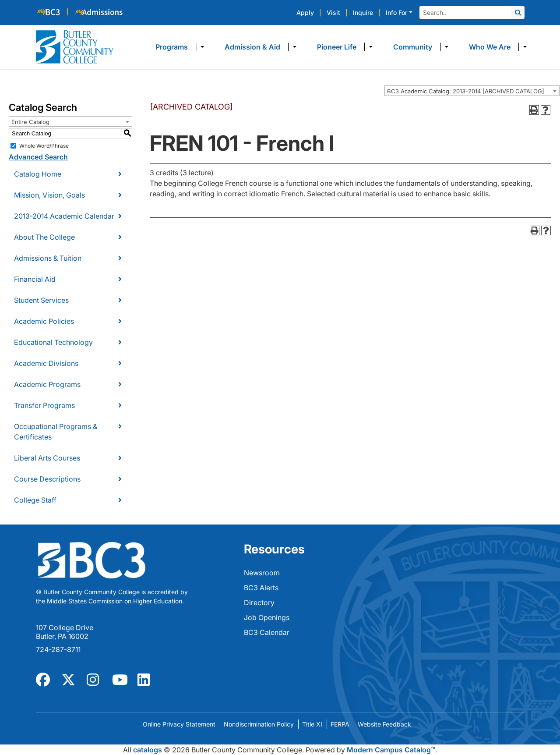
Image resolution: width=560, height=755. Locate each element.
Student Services (41, 300)
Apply (305, 12)
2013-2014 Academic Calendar (64, 216)
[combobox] (472, 91)
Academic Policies (44, 321)
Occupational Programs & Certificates (56, 432)
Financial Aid (35, 279)
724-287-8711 (58, 649)
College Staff (35, 500)
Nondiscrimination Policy (259, 724)
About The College (44, 237)
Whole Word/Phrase (44, 146)
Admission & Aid (252, 47)
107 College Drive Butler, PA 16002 (65, 632)
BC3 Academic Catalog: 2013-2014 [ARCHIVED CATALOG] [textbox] (466, 91)
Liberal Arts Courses (47, 458)
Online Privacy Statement (179, 724)
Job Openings (267, 617)
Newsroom (262, 573)
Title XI (312, 724)
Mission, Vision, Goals (49, 195)
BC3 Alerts (261, 588)
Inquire (363, 12)
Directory (259, 603)
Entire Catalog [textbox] (30, 122)
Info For (396, 12)
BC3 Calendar (267, 632)
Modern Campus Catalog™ (391, 750)
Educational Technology (53, 342)
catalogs (148, 750)
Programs (172, 47)
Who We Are (490, 47)
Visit (333, 12)
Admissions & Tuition (48, 258)
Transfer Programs (44, 405)
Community (413, 47)
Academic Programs (47, 384)
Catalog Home (38, 174)
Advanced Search (38, 157)
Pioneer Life (337, 47)
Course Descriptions (47, 479)
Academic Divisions (46, 363)
